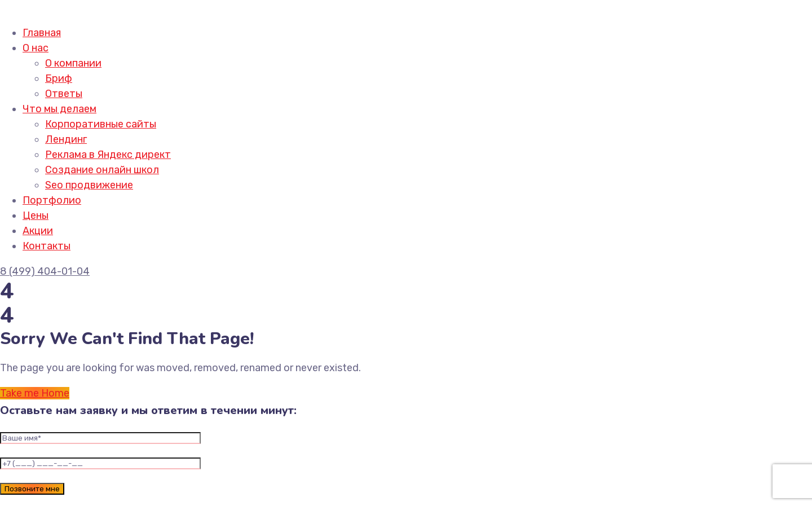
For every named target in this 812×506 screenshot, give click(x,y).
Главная (42, 33)
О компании (73, 63)
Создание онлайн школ (102, 170)
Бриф (59, 78)
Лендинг (66, 139)
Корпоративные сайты (101, 124)
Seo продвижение (89, 185)
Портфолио (52, 200)
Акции (38, 231)
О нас (36, 48)
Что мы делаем (59, 109)
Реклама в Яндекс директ (108, 155)
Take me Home (35, 393)
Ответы (64, 94)
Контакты (47, 246)
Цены (36, 215)
